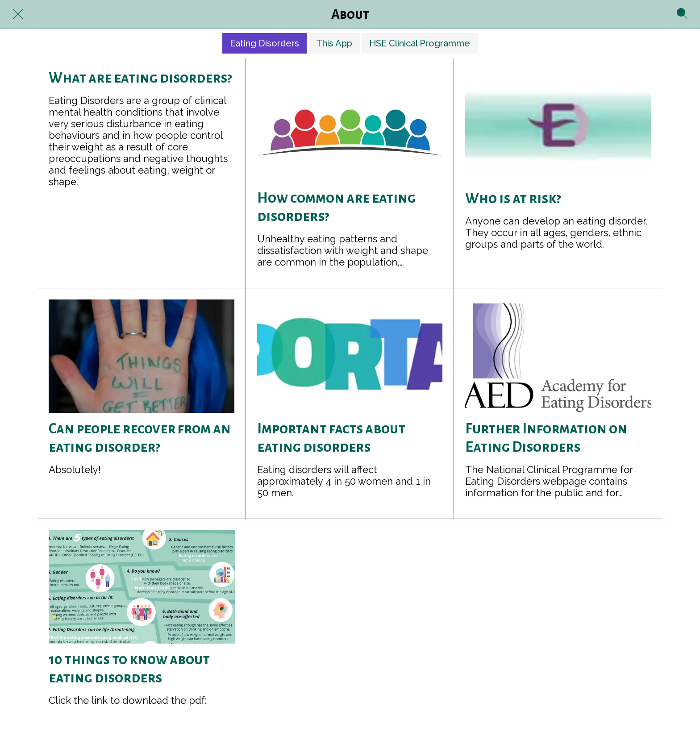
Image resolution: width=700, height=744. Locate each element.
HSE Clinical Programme (420, 43)
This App (334, 43)
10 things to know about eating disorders (129, 669)
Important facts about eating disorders (331, 438)
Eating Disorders (265, 43)
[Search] (682, 14)
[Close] (18, 14)
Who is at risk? (513, 199)
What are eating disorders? (140, 78)
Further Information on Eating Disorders (546, 438)
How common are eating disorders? (336, 207)
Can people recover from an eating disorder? (140, 438)
